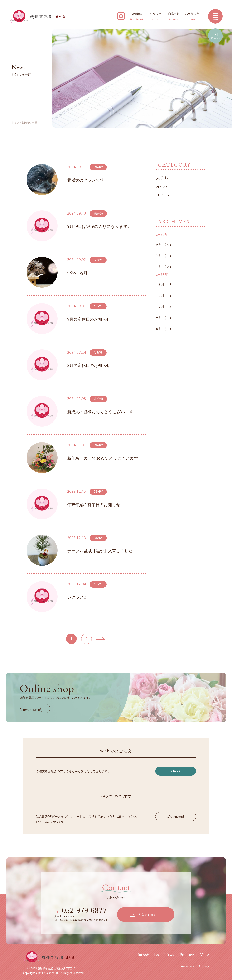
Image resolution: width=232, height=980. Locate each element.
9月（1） (165, 318)
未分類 (163, 178)
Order (176, 771)
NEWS (162, 186)
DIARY (163, 195)
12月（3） (166, 284)
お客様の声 (192, 16)
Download (176, 816)
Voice (205, 954)
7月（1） (165, 256)
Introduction (148, 954)
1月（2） (165, 267)
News (169, 954)
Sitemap (204, 966)
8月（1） (165, 329)
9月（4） (165, 244)
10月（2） (166, 306)
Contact (149, 914)
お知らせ (155, 16)
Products (187, 954)
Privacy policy (188, 966)
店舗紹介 (137, 16)
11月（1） (166, 296)
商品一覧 (174, 16)
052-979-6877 (81, 910)
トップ (15, 123)
